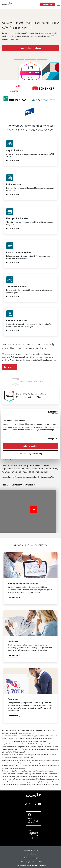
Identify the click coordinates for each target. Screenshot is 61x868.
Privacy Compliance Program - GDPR (32, 862)
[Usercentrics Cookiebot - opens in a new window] (48, 412)
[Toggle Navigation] (58, 4)
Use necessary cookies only (30, 454)
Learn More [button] (9, 367)
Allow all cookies (30, 446)
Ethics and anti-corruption (32, 858)
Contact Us (47, 4)
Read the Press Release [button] (30, 48)
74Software (43, 865)
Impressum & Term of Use (32, 850)
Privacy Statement (32, 854)
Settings (50, 439)
